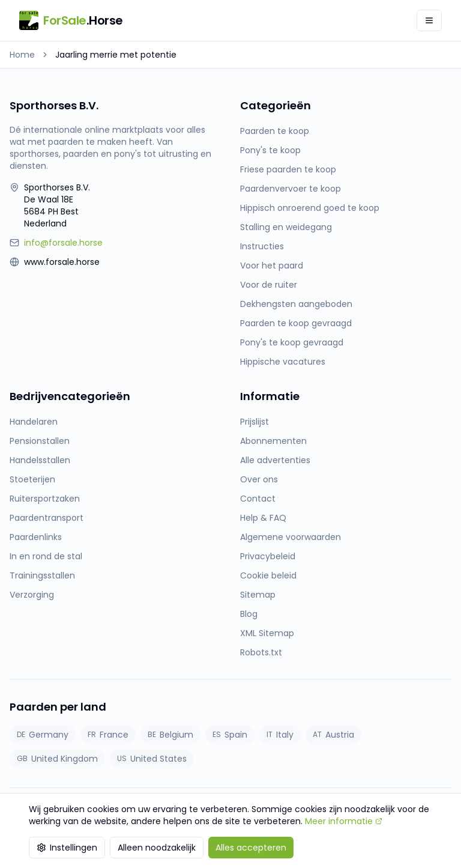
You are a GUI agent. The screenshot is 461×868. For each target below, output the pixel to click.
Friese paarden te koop (288, 169)
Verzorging (32, 595)
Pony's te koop (270, 150)
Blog (249, 614)
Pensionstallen (40, 441)
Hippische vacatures (283, 362)
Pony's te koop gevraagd (292, 342)
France (108, 735)
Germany (43, 735)
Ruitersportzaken (45, 499)
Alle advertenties (275, 460)
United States (152, 759)
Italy (280, 735)
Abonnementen (273, 441)
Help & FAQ (263, 518)
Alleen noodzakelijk (157, 848)
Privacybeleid (268, 556)
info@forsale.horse (63, 243)
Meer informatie (344, 821)
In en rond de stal (46, 556)
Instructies (262, 246)
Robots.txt (261, 652)
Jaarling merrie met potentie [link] (116, 55)
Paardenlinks (36, 537)
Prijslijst (255, 422)
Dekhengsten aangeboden (296, 304)
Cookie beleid (268, 575)
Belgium (170, 735)
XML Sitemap (267, 633)
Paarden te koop (275, 131)
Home (22, 55)
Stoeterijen (32, 479)
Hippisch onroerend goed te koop (310, 208)
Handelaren (34, 422)
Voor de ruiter (269, 285)
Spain (230, 735)
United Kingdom (57, 759)
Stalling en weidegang (286, 227)
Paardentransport (47, 518)
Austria (333, 735)
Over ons (259, 479)
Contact (258, 499)
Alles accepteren (251, 848)
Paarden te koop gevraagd (296, 323)
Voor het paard (272, 266)
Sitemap (258, 595)
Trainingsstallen (42, 575)
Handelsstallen (40, 460)
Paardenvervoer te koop (291, 189)
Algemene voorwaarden (291, 537)
